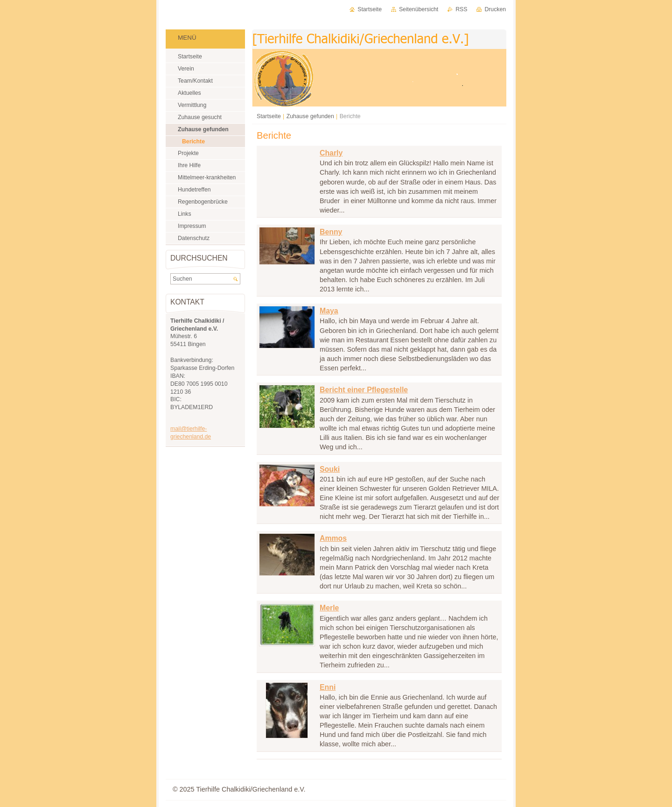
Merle (329, 608)
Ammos (333, 538)
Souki (330, 469)
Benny (331, 232)
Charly (331, 153)
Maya (329, 311)
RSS (461, 9)
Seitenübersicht (419, 9)
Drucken (495, 9)
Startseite (269, 116)
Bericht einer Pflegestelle (364, 390)
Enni (328, 687)
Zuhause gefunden (310, 116)
